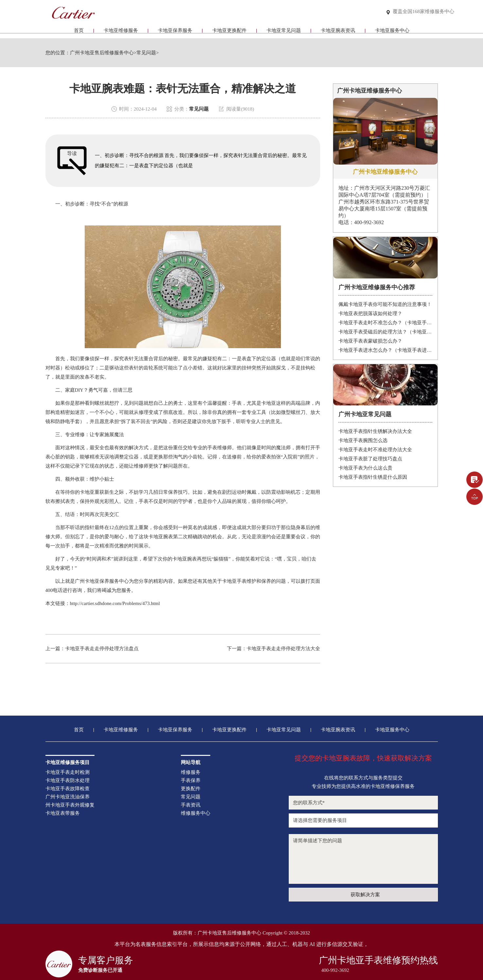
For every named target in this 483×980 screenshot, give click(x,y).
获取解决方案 (365, 895)
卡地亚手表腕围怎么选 (363, 440)
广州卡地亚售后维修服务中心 (102, 53)
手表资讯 (191, 805)
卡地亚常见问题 (284, 32)
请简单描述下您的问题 (363, 859)
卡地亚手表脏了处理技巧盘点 (370, 459)
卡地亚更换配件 (229, 32)
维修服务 (191, 772)
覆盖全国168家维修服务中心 (423, 12)
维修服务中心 (196, 813)
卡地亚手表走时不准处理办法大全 (375, 450)
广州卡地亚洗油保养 (68, 797)
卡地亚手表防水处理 (68, 781)
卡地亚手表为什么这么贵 (365, 468)
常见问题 (146, 53)
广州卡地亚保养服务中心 (102, 581)
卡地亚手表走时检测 (68, 772)
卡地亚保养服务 (175, 32)
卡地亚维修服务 (121, 32)
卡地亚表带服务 (63, 813)
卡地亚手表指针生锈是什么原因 (373, 477)
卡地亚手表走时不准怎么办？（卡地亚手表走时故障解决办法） (385, 323)
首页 (79, 32)
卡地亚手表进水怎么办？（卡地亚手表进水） (385, 350)
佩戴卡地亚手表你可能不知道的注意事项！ (385, 304)
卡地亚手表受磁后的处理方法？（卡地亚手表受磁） (385, 332)
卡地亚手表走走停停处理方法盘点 (102, 649)
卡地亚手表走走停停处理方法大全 (283, 649)
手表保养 (191, 781)
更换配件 (191, 789)
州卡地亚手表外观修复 (70, 805)
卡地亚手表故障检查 (68, 789)
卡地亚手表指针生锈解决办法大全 (375, 431)
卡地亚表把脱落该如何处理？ (370, 313)
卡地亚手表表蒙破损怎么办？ (370, 341)
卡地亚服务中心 (392, 32)
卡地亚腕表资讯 (338, 32)
